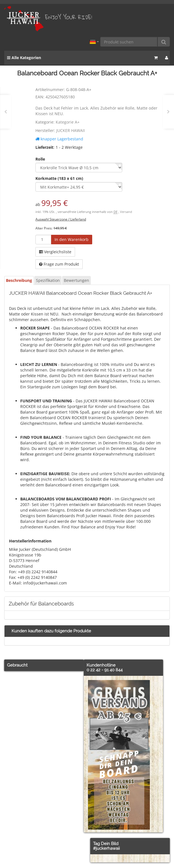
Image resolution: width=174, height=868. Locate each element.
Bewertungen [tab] (76, 280)
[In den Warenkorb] (72, 240)
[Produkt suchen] (129, 42)
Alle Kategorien (24, 58)
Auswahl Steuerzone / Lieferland (61, 219)
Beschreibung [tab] (19, 280)
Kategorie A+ (68, 122)
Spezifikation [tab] (48, 280)
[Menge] (43, 240)
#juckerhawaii (106, 848)
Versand (126, 212)
